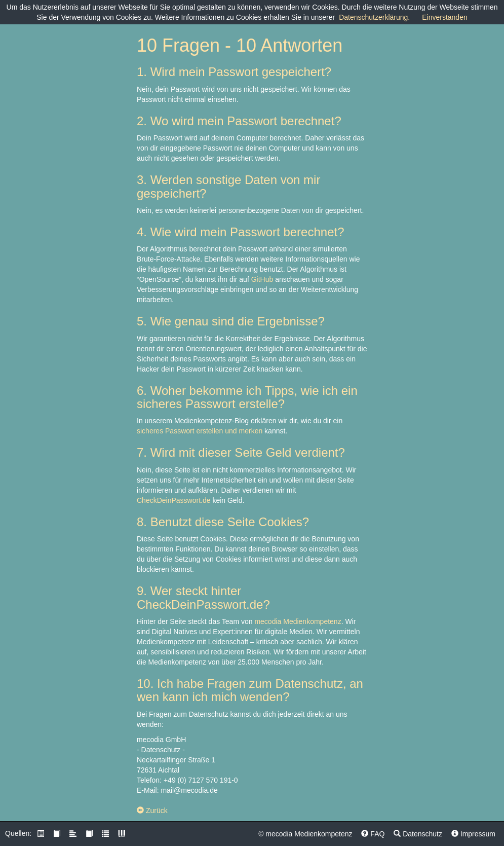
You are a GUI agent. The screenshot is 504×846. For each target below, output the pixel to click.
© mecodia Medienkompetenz (305, 834)
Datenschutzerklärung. (374, 17)
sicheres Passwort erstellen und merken (200, 431)
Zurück (152, 811)
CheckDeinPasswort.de (174, 500)
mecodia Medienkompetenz (298, 621)
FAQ (373, 834)
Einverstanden (445, 17)
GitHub (262, 279)
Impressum (473, 834)
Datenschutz (418, 834)
